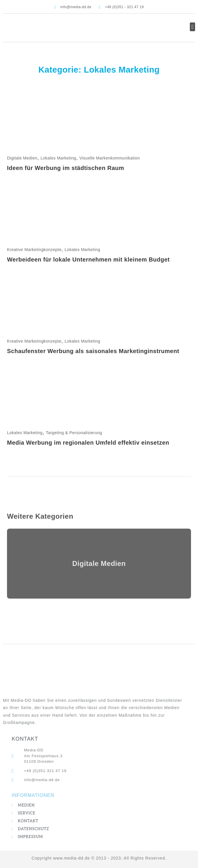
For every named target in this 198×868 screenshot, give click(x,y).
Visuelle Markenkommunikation (110, 158)
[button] (192, 27)
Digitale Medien (22, 158)
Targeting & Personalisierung (74, 433)
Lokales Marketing (58, 158)
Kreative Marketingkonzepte (34, 250)
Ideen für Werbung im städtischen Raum (66, 168)
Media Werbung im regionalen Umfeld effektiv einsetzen (88, 443)
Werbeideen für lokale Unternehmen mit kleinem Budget (88, 259)
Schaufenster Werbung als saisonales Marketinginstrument (93, 351)
